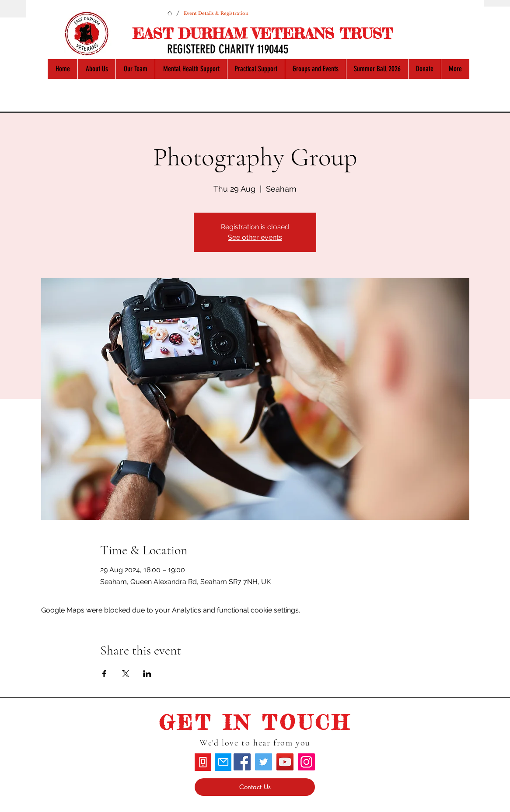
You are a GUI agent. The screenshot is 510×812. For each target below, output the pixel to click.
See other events (255, 237)
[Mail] (223, 762)
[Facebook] (242, 762)
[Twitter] (264, 762)
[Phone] (203, 762)
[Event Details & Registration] (216, 13)
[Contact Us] (255, 787)
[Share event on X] (126, 674)
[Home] (170, 13)
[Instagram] (306, 762)
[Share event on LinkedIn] (147, 674)
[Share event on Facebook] (104, 674)
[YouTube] (285, 762)
